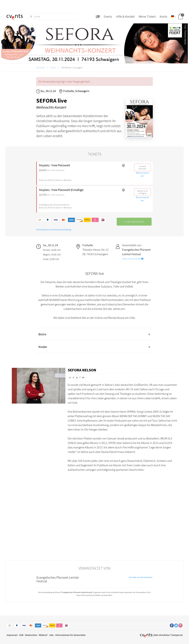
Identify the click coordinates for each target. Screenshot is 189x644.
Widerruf (43, 635)
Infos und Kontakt (133, 259)
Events (53, 68)
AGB (21, 635)
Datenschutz (31, 635)
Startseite (40, 68)
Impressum (12, 635)
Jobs (51, 635)
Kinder (43, 347)
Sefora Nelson (82, 370)
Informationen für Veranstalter (70, 635)
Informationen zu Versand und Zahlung (54, 230)
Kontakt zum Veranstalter (141, 577)
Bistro (42, 334)
